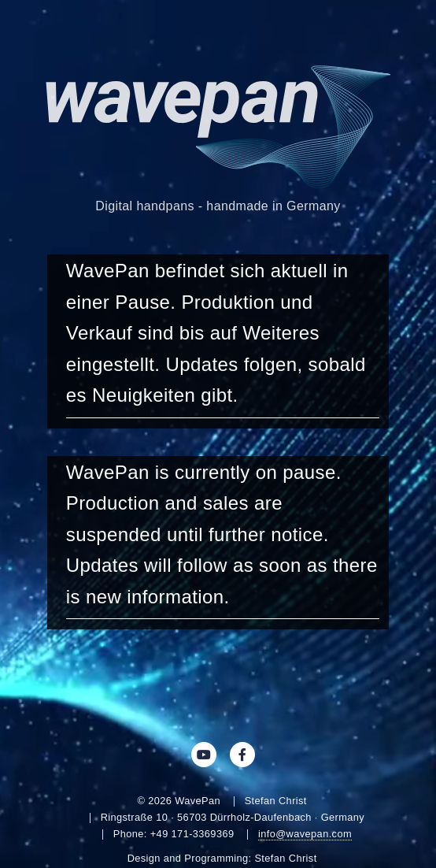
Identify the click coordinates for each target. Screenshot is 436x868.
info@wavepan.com (305, 834)
